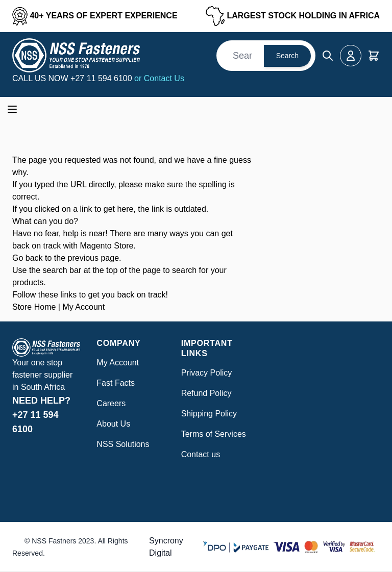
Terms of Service (212, 434)
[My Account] (351, 56)
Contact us (201, 454)
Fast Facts (116, 383)
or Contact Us (159, 78)
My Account (83, 307)
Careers (111, 403)
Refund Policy (206, 393)
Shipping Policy (209, 414)
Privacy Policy (207, 373)
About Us (113, 424)
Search (287, 56)
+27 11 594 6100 (102, 78)
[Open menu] (12, 109)
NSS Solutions (123, 444)
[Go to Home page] (76, 55)
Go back (28, 258)
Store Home (34, 307)
